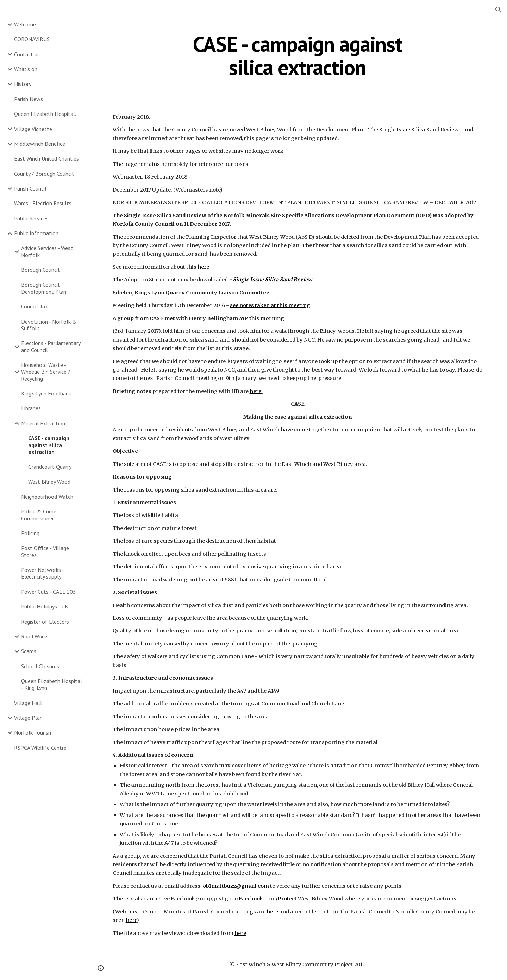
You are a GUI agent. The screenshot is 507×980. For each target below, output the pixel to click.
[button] (499, 10)
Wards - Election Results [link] (43, 203)
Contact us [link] (27, 54)
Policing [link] (30, 533)
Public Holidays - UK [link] (45, 606)
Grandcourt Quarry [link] (50, 467)
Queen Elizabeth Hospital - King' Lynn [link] (52, 684)
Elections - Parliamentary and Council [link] (51, 346)
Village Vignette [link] (33, 129)
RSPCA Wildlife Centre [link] (40, 748)
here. (256, 391)
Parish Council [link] (30, 188)
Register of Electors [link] (45, 622)
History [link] (23, 84)
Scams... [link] (31, 651)
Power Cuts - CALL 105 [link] (49, 592)
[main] (298, 56)
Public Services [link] (31, 218)
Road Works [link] (35, 636)
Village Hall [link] (28, 703)
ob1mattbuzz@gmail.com (236, 886)
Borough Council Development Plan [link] (44, 288)
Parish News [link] (29, 99)
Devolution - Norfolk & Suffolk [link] (49, 325)
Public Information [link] (36, 233)
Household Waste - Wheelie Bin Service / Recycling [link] (46, 372)
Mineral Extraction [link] (43, 423)
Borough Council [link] (40, 270)
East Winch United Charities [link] (46, 158)
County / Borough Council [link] (44, 174)
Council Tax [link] (35, 306)
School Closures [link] (40, 666)
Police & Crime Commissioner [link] (39, 515)
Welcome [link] (25, 24)
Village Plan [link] (28, 718)
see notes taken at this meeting (270, 305)
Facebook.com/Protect (268, 899)
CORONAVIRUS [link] (32, 39)
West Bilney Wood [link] (49, 482)
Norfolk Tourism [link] (33, 732)
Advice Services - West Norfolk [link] (47, 251)
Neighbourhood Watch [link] (47, 497)
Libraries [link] (31, 408)
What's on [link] (26, 69)
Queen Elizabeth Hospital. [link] (45, 114)
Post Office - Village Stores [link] (45, 551)
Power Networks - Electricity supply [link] (42, 573)
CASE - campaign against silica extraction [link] (49, 445)
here (203, 267)
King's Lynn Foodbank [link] (46, 393)
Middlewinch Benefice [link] (40, 144)
